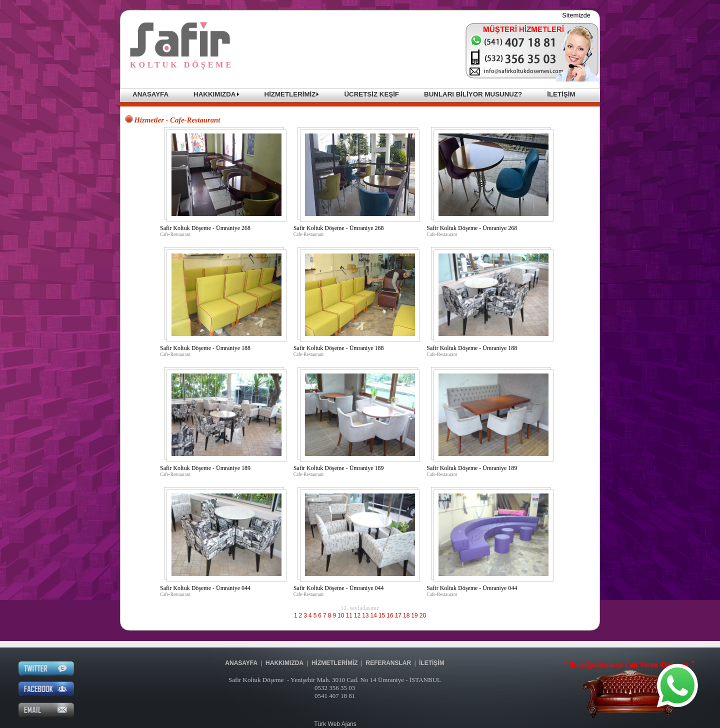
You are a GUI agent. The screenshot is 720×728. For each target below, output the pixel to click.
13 (365, 615)
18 (406, 615)
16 (390, 615)
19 (414, 615)
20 (423, 615)
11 (349, 615)
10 (341, 615)
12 (357, 615)
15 (382, 615)
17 (398, 615)
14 (374, 615)
